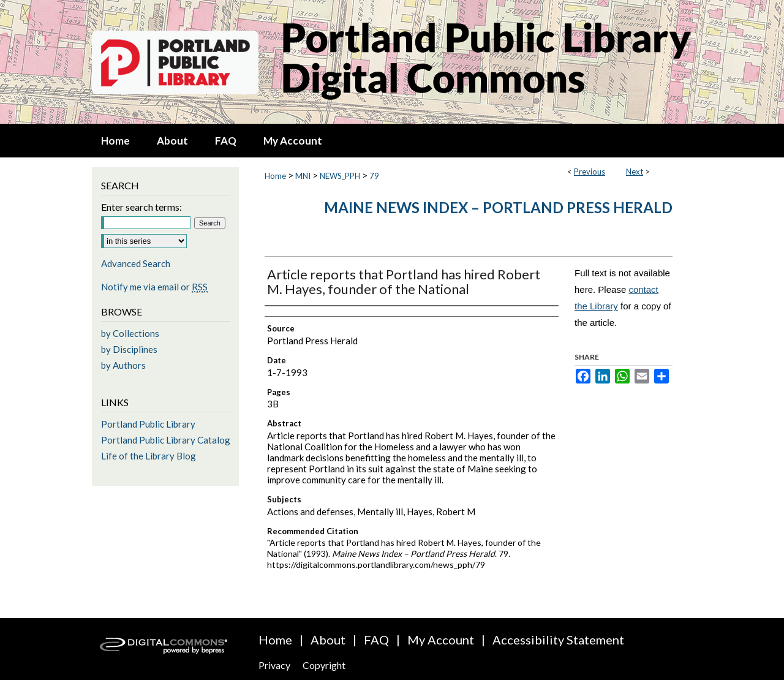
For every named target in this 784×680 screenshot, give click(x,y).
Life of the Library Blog (149, 456)
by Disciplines (129, 349)
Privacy (274, 665)
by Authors (123, 365)
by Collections (130, 333)
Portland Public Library (148, 424)
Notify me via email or (154, 287)
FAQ (376, 640)
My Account (441, 640)
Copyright (324, 665)
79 (374, 176)
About (328, 640)
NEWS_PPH (340, 176)
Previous (590, 172)
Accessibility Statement (558, 640)
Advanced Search (136, 263)
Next (635, 172)
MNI (303, 176)
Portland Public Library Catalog (166, 440)
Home (275, 176)
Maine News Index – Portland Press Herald (498, 207)
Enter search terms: (141, 207)
